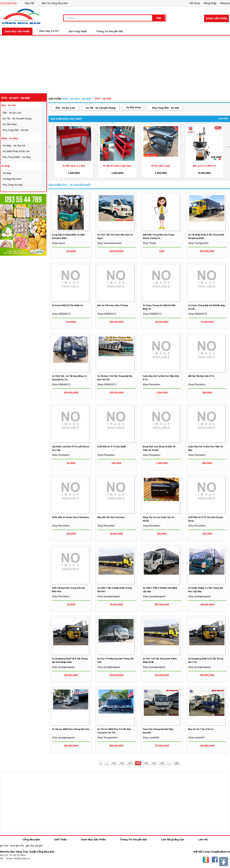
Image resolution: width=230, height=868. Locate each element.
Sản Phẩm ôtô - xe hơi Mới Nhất (70, 185)
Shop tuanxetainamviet (109, 243)
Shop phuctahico (151, 385)
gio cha (4, 845)
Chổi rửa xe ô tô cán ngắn (112, 447)
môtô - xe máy (10, 138)
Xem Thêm (223, 118)
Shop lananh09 (151, 738)
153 (122, 763)
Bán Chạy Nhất (78, 31)
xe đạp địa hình (12, 179)
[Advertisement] (115, 65)
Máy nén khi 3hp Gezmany (111, 517)
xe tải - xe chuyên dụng (17, 118)
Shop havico (59, 243)
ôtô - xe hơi (9, 105)
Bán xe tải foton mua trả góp (113, 305)
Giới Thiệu (61, 840)
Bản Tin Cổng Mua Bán (55, 3)
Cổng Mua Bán (9, 3)
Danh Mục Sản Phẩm (17, 31)
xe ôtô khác (10, 124)
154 (130, 763)
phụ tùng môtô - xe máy (17, 157)
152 (114, 763)
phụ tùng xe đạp (13, 185)
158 (162, 763)
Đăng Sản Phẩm (216, 18)
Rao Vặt (29, 3)
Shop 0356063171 (107, 314)
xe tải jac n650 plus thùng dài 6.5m (71, 729)
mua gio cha (17, 845)
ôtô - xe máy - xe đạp (16, 98)
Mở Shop (195, 3)
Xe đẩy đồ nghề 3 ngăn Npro (117, 166)
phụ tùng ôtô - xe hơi (16, 130)
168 (176, 763)
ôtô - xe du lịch (12, 113)
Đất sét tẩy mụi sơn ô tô (201, 376)
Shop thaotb (149, 243)
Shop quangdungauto (109, 596)
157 (154, 763)
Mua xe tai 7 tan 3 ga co (201, 729)
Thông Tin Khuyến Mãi (110, 31)
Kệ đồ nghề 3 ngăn (161, 166)
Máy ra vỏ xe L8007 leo (204, 166)
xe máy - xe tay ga (14, 146)
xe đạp (6, 166)
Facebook (215, 860)
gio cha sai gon (34, 845)
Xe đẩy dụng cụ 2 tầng (74, 166)
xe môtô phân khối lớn (16, 151)
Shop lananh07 (196, 738)
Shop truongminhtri (198, 243)
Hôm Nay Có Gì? (49, 31)
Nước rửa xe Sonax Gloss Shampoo (71, 517)
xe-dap (7, 173)
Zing (206, 860)
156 (146, 763)
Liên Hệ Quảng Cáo (172, 840)
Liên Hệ (203, 840)
